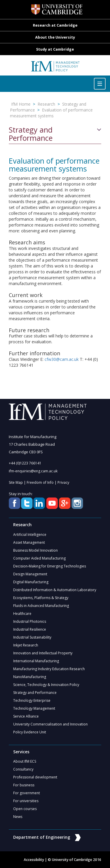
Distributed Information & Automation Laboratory (55, 590)
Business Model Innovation (35, 550)
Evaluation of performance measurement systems (51, 113)
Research (46, 104)
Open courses (25, 809)
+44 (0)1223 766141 (25, 463)
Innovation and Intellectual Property (43, 653)
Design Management (30, 574)
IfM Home (21, 104)
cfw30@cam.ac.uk (62, 359)
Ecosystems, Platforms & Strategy (41, 598)
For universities (26, 801)
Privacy (63, 482)
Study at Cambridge (55, 49)
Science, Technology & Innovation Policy (46, 685)
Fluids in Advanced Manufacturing (41, 606)
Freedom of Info (40, 482)
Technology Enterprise (32, 700)
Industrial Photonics (30, 621)
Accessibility (34, 860)
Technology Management (34, 708)
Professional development (35, 777)
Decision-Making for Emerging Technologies (50, 566)
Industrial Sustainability (32, 637)
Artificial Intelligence (30, 535)
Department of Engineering (47, 837)
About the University (55, 37)
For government (27, 793)
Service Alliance (26, 716)
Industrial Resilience (30, 629)
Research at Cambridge (55, 25)
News (18, 817)
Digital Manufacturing (31, 582)
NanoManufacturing (30, 677)
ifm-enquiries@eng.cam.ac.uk (33, 471)
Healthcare (22, 614)
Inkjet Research (26, 645)
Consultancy (23, 769)
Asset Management (29, 542)
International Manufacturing (36, 661)
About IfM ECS (25, 761)
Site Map (16, 482)
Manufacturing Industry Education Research (49, 669)
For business (24, 785)
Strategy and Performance (31, 134)
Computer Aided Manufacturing (39, 558)
